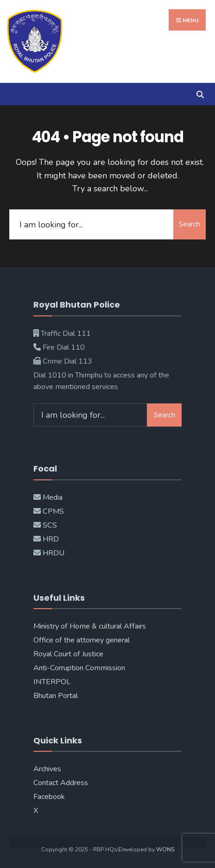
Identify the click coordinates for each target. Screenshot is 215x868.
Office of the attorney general (82, 640)
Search (190, 224)
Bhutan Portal (56, 696)
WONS (165, 849)
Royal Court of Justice (68, 654)
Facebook (49, 797)
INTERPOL (52, 682)
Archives (47, 769)
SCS (50, 525)
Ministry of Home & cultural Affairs (90, 626)
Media (53, 497)
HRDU (54, 553)
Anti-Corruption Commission (79, 668)
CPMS (52, 511)
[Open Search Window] (200, 94)
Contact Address (61, 783)
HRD (51, 539)
